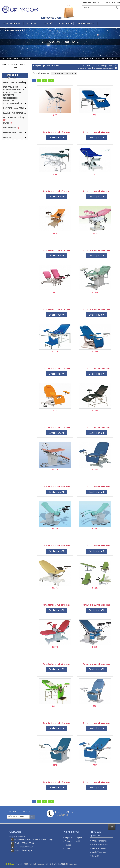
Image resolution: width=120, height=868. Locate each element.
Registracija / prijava (73, 837)
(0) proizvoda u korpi (52, 18)
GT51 (95, 174)
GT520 (95, 352)
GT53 (95, 233)
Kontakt (116, 3)
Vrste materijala (12, 30)
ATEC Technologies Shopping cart (34, 864)
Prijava (87, 3)
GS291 (95, 647)
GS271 (95, 529)
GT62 (55, 765)
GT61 (95, 706)
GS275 (55, 588)
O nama (106, 3)
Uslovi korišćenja (99, 841)
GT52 (55, 233)
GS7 (55, 115)
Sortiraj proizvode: (42, 73)
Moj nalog (64, 23)
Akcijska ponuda (86, 23)
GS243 (95, 411)
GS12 (55, 174)
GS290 (55, 647)
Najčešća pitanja (99, 852)
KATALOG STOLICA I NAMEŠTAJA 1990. (15, 66)
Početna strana (12, 23)
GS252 (55, 470)
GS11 (95, 115)
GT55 (55, 292)
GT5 (55, 411)
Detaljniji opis (57, 137)
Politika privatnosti (100, 845)
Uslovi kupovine (99, 848)
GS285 (95, 588)
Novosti (97, 3)
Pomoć (48, 23)
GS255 (95, 470)
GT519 (55, 352)
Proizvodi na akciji (72, 841)
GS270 (55, 529)
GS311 (55, 706)
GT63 (95, 765)
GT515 (95, 292)
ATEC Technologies (71, 864)
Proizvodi (32, 23)
